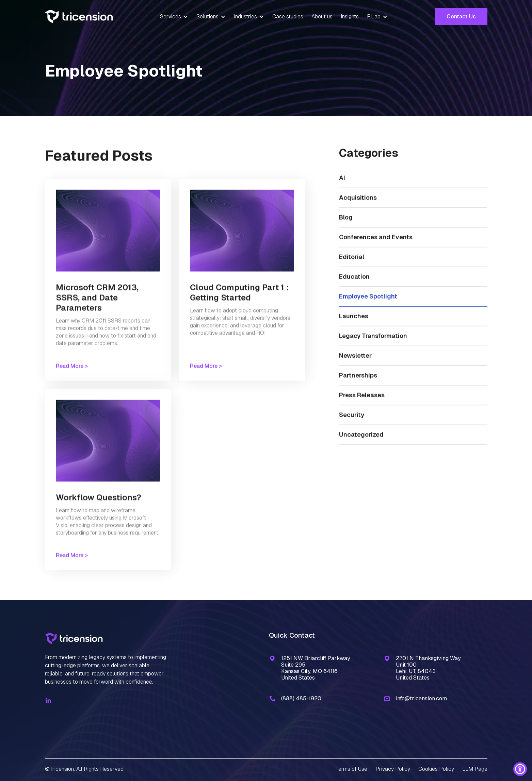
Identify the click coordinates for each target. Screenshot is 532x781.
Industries (245, 17)
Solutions (207, 17)
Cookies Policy (436, 769)
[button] (174, 17)
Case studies (288, 17)
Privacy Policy (393, 769)
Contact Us (461, 17)
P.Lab (374, 17)
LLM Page (475, 769)
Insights (350, 17)
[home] (79, 17)
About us (322, 17)
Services (171, 17)
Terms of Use (351, 769)
